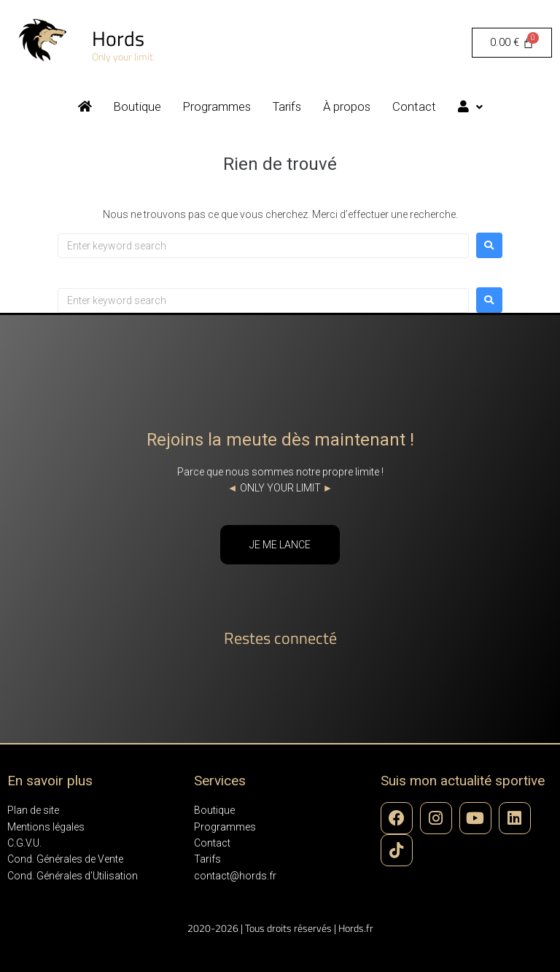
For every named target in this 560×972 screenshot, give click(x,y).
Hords (118, 38)
